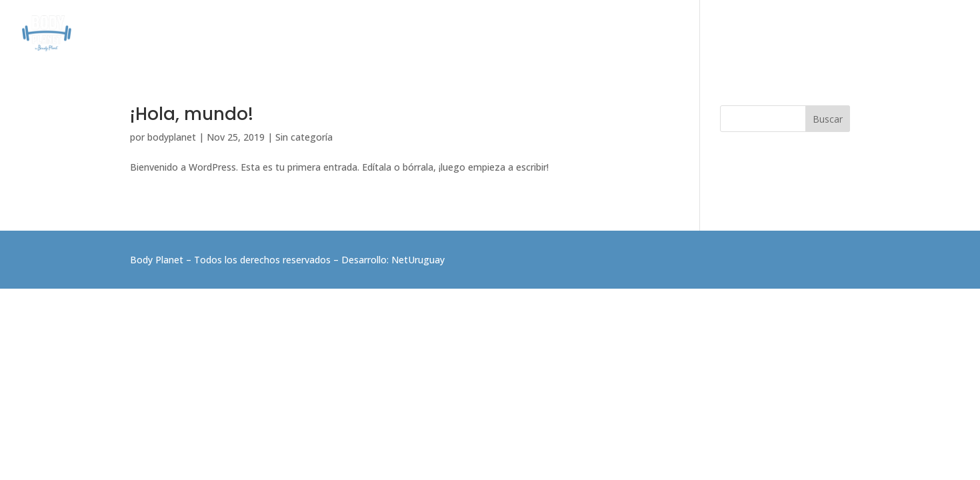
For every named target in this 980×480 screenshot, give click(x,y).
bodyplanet (172, 137)
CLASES (526, 34)
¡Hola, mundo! (192, 114)
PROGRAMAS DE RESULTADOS (624, 34)
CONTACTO (909, 34)
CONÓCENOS (402, 34)
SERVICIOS (469, 34)
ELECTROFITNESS (743, 34)
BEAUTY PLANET (833, 34)
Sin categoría (304, 137)
